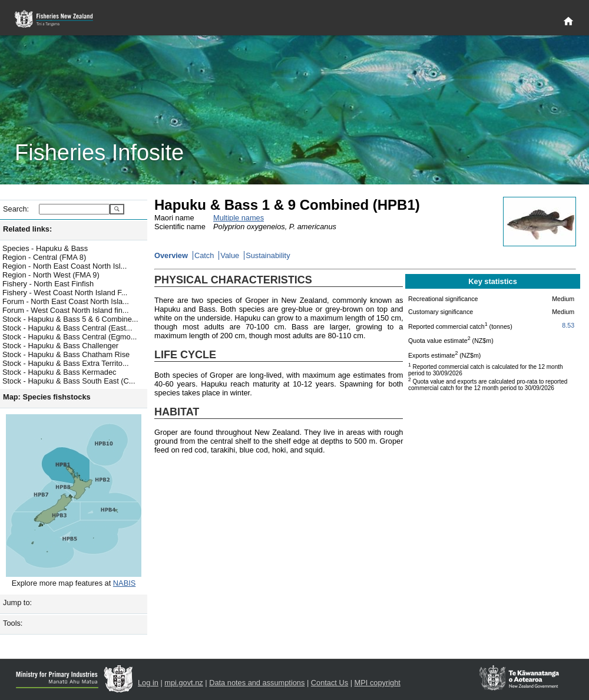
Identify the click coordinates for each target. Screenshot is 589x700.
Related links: (27, 229)
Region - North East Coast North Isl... (64, 266)
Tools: (13, 623)
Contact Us (330, 683)
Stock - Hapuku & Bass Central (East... (67, 328)
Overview (171, 255)
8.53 (568, 325)
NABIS (124, 583)
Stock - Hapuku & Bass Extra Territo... (66, 363)
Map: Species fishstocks (47, 397)
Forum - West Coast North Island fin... (66, 310)
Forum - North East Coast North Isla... (66, 301)
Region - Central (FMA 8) (44, 257)
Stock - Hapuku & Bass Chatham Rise (66, 354)
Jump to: (17, 602)
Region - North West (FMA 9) (51, 275)
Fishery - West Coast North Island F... (65, 293)
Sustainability (268, 255)
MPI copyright (378, 683)
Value (230, 255)
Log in (148, 683)
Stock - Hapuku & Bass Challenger (60, 346)
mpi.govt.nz (183, 683)
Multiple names (239, 218)
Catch (204, 255)
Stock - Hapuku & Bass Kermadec (59, 372)
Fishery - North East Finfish (48, 284)
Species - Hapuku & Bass (45, 248)
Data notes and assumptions (257, 683)
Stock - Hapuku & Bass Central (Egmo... (70, 337)
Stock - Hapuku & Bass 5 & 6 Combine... (70, 319)
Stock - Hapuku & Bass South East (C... (69, 381)
